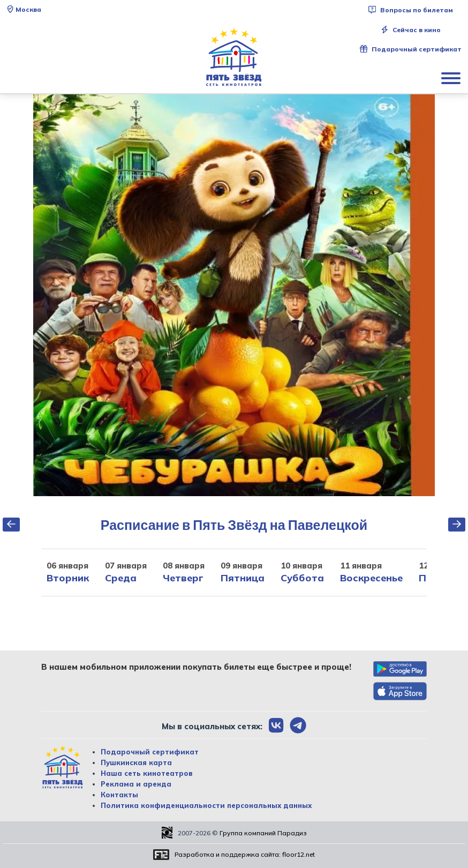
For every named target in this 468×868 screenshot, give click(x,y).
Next (443, 295)
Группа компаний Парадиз (263, 833)
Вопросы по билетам (411, 10)
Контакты (119, 795)
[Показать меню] (452, 78)
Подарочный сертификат (411, 49)
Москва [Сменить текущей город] (24, 9)
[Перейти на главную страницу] (234, 57)
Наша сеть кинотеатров (147, 773)
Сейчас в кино (411, 30)
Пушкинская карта (136, 762)
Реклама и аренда (136, 784)
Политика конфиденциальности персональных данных (206, 805)
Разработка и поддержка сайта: (245, 854)
